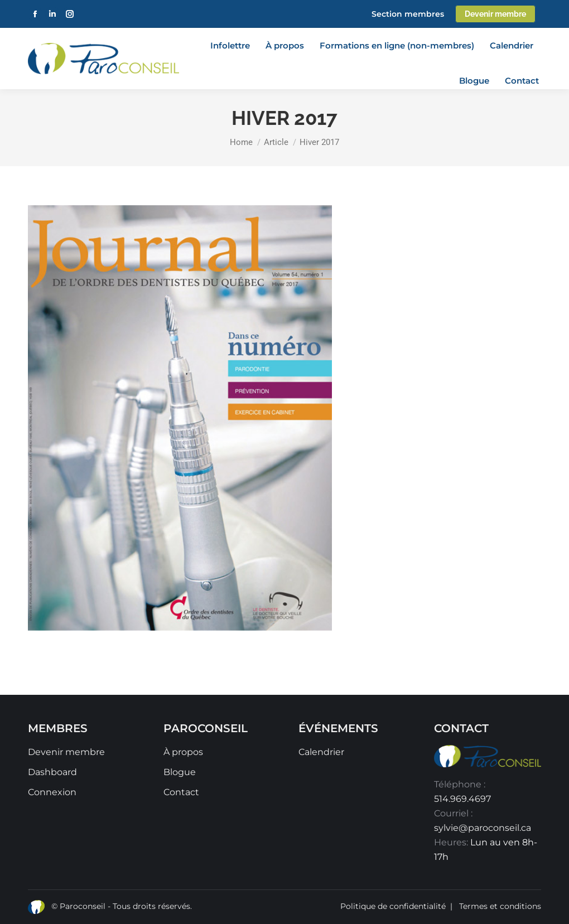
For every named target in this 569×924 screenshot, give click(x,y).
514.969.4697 (462, 799)
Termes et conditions (500, 906)
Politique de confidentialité (393, 906)
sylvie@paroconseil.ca (483, 828)
